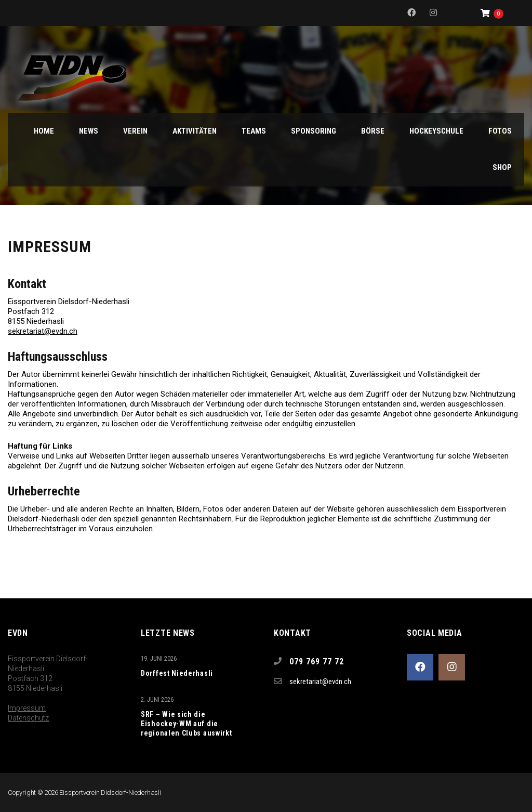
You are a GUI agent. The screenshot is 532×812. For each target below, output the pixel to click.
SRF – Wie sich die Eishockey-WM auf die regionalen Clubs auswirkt (187, 724)
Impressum (27, 708)
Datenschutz (28, 718)
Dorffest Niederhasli (177, 673)
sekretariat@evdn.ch (43, 331)
